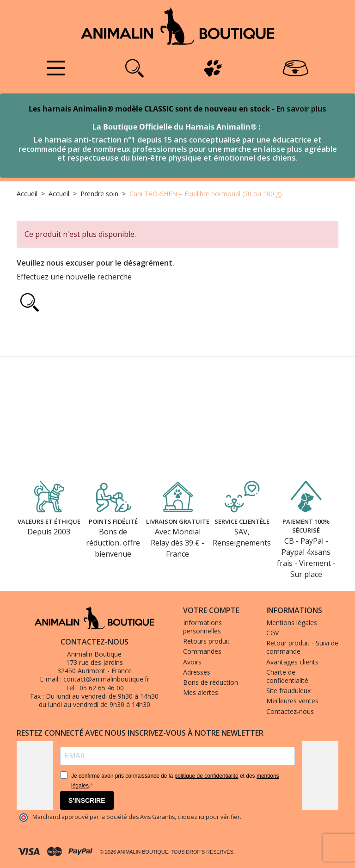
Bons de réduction (211, 682)
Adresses (197, 672)
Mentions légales (292, 623)
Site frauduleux (288, 691)
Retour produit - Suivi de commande (302, 647)
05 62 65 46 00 (102, 688)
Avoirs (192, 662)
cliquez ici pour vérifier (209, 817)
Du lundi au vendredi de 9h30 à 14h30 (102, 696)
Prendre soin (99, 194)
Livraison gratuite (178, 524)
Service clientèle (242, 519)
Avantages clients (292, 662)
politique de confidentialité (206, 776)
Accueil (27, 194)
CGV (272, 633)
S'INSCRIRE (87, 800)
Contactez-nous (290, 711)
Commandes (202, 651)
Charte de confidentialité (287, 676)
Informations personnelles (202, 627)
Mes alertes (201, 692)
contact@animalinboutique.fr (106, 679)
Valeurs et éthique (49, 524)
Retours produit (206, 641)
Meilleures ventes (292, 701)
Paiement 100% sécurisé (306, 524)
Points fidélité (113, 519)
